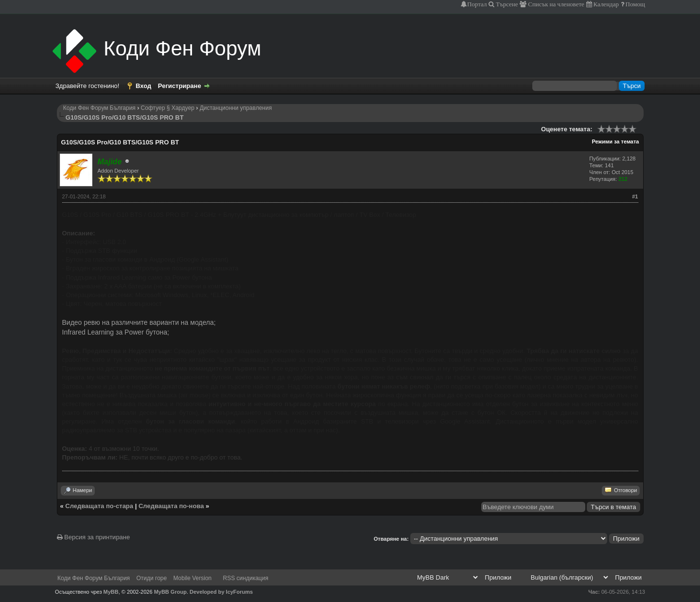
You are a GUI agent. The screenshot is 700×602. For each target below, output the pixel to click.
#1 (635, 196)
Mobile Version (193, 578)
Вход (143, 86)
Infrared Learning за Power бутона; (116, 332)
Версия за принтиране (94, 537)
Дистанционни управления (236, 108)
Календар (605, 4)
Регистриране (180, 86)
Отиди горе (151, 578)
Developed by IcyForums (221, 592)
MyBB (111, 592)
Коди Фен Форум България (99, 108)
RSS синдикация (246, 578)
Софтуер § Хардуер (168, 108)
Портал (477, 4)
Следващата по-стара (99, 506)
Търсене (506, 4)
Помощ (635, 4)
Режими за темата (615, 142)
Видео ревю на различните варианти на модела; (139, 322)
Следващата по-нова (171, 506)
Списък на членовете (555, 4)
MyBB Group (170, 592)
